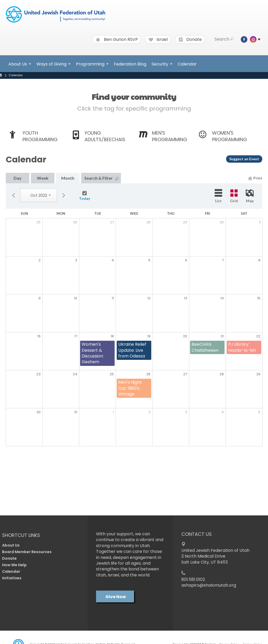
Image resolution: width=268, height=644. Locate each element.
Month (68, 178)
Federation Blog (130, 64)
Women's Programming (230, 136)
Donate (190, 40)
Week (43, 178)
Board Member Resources (27, 552)
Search (224, 39)
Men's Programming (170, 136)
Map (250, 196)
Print (255, 178)
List (218, 196)
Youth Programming (40, 136)
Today (85, 196)
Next (64, 195)
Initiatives (12, 578)
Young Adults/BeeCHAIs (105, 136)
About (20, 64)
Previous (14, 195)
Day (18, 178)
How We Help (14, 565)
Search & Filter (102, 178)
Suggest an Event (244, 159)
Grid (234, 196)
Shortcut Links (21, 535)
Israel (158, 40)
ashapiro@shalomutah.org (209, 585)
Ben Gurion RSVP (117, 40)
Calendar (187, 64)
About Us (11, 545)
